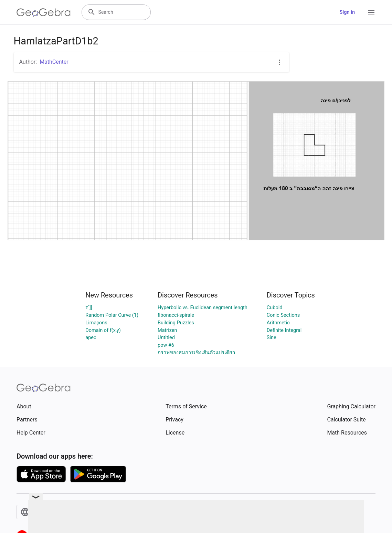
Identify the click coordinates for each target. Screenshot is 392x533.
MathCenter (54, 62)
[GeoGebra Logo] (44, 12)
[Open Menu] (371, 12)
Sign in (347, 12)
